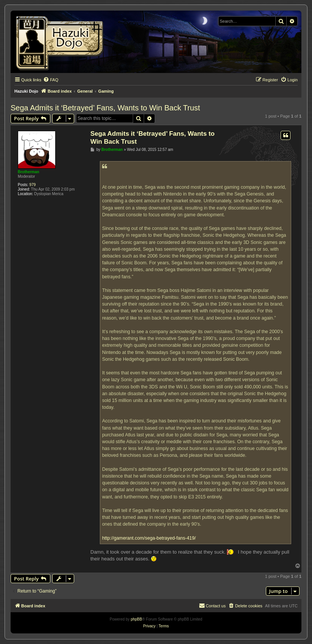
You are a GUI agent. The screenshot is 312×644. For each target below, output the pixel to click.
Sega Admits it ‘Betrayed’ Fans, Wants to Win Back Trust (105, 108)
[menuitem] (51, 80)
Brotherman (29, 172)
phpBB (137, 619)
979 (33, 185)
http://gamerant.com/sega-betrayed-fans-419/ (149, 538)
